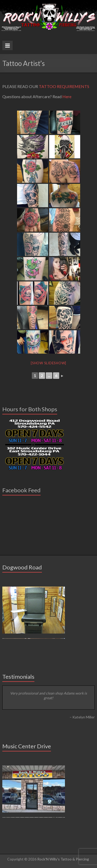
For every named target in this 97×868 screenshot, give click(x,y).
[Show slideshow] (48, 363)
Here (67, 96)
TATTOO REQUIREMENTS (64, 86)
